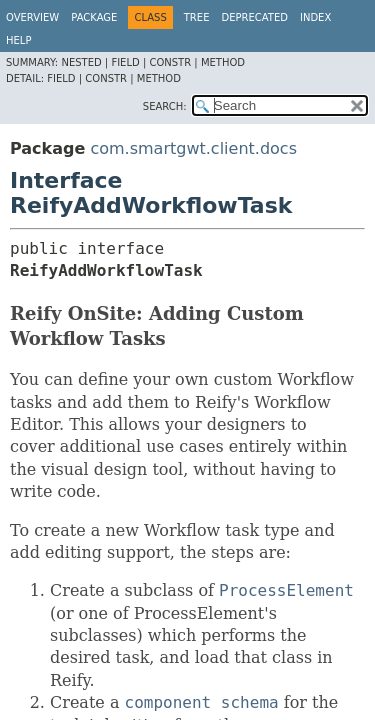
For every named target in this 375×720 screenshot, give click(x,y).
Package (94, 17)
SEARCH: (165, 106)
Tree (197, 17)
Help (18, 40)
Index (315, 17)
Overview (32, 17)
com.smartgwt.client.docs (193, 148)
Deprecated (254, 17)
